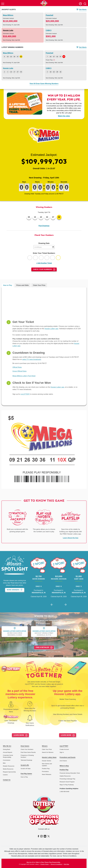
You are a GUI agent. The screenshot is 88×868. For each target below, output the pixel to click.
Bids (4, 763)
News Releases (47, 774)
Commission (7, 760)
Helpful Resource (65, 776)
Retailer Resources (9, 766)
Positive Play (46, 769)
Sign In (62, 752)
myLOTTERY (64, 746)
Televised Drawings (26, 760)
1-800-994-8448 (64, 792)
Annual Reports (8, 752)
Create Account (64, 749)
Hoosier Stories (47, 761)
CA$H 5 (49, 30)
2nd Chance (63, 761)
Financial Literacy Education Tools (70, 773)
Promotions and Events (68, 757)
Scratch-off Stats (26, 769)
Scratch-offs (25, 765)
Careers (5, 775)
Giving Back (7, 749)
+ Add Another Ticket (44, 263)
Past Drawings (44, 226)
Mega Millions (8, 15)
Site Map (66, 864)
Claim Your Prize (47, 749)
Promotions (45, 771)
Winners (45, 746)
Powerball (49, 15)
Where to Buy (64, 766)
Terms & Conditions (56, 864)
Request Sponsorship (9, 772)
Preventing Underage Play (67, 779)
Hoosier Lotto (8, 30)
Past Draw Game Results (28, 752)
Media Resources (8, 769)
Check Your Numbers (42, 269)
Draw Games (25, 746)
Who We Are (7, 746)
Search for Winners (48, 752)
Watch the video (64, 116)
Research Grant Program (67, 782)
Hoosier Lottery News (49, 757)
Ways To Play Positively (67, 785)
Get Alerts (83, 10)
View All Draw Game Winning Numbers (44, 84)
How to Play (24, 777)
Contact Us (7, 780)
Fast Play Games (26, 774)
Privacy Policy (45, 864)
